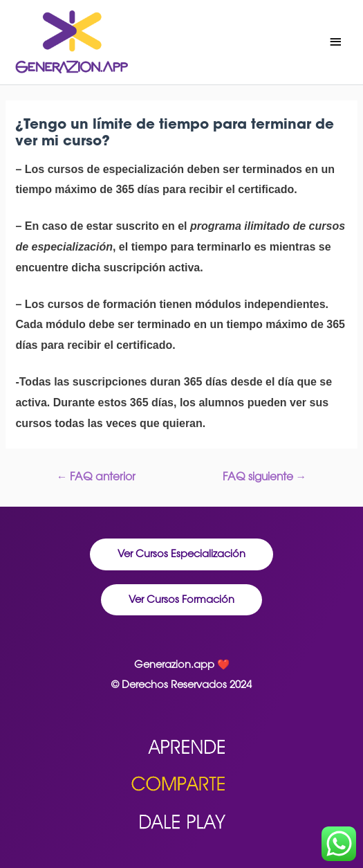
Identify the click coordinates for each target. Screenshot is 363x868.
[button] (181, 554)
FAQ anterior (96, 476)
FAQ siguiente (265, 476)
